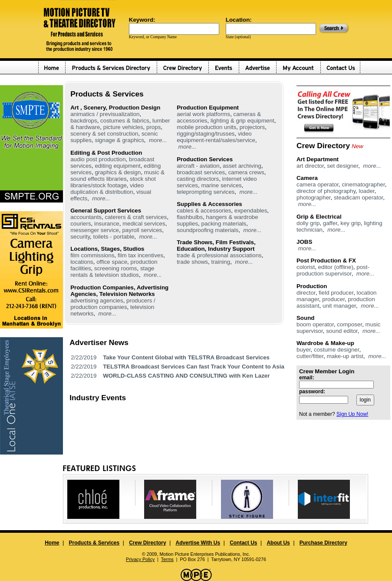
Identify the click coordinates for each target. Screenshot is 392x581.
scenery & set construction (104, 134)
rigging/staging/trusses (206, 134)
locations (82, 262)
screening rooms (116, 268)
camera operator (318, 184)
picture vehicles (123, 127)
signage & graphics (119, 140)
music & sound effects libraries (117, 176)
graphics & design (118, 172)
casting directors (198, 179)
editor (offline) (336, 267)
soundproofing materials (208, 230)
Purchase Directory (323, 543)
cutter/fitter (310, 356)
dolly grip (308, 223)
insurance (107, 224)
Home (52, 543)
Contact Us (243, 543)
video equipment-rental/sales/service (216, 137)
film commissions (92, 255)
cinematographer (363, 184)
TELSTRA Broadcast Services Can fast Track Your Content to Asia (194, 367)
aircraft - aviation (198, 166)
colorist (306, 267)
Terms (167, 559)
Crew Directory (147, 543)
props (153, 127)
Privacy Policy (140, 559)
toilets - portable (114, 237)
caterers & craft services (136, 217)
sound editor (342, 331)
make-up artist (345, 356)
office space (112, 262)
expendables (251, 211)
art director (310, 166)
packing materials (224, 224)
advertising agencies (97, 300)
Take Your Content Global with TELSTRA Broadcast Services (186, 357)
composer (349, 324)
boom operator (315, 324)
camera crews (246, 172)
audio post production (98, 159)
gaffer (330, 223)
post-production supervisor (333, 270)
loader (366, 191)
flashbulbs (190, 217)
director (306, 293)
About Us (278, 543)
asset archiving (242, 166)
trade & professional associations (219, 255)
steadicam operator (358, 198)
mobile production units (206, 127)
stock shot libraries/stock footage (113, 182)
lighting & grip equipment (242, 121)
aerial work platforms (203, 114)
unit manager (339, 306)
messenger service (95, 230)
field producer (336, 293)
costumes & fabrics (125, 121)
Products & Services (94, 543)
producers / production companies (113, 304)
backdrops (84, 121)
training (221, 262)
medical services (144, 224)
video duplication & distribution (107, 189)
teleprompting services (206, 192)
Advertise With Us (198, 543)
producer (333, 299)
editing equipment (117, 166)
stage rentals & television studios (112, 272)
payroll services (142, 230)
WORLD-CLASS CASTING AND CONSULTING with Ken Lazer (186, 376)
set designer (343, 166)
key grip (351, 223)
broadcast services (201, 172)
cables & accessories (204, 211)
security (80, 237)
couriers (81, 224)
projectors (252, 127)
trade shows (192, 262)
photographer (314, 198)
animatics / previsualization (105, 114)
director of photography (326, 191)
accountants (86, 217)
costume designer (336, 350)
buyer (304, 350)
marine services (221, 185)
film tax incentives (140, 255)
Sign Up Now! (352, 414)
